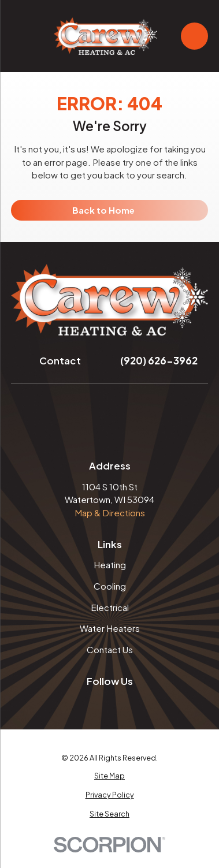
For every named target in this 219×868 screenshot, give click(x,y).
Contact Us (110, 649)
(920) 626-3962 (159, 360)
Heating (110, 565)
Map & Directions (110, 513)
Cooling (110, 586)
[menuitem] (110, 776)
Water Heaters (110, 628)
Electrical (110, 607)
